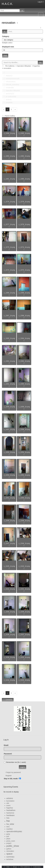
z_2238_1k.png (9, 635)
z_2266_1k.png (24, 316)
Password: (8, 754)
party (8, 834)
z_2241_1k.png (24, 589)
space (9, 854)
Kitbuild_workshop (11, 85)
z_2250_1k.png (24, 498)
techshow (10, 859)
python (9, 849)
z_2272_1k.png (9, 270)
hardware (10, 815)
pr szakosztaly (9, 97)
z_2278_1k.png (24, 202)
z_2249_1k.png (9, 521)
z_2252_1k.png (24, 475)
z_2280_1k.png (24, 179)
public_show (13, 846)
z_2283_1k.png (9, 156)
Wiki (7, 867)
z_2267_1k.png (9, 316)
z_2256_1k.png (24, 429)
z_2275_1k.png (9, 247)
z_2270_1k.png (24, 270)
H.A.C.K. (7, 4)
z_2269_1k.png (9, 293)
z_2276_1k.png (24, 224)
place (8, 839)
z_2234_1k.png (9, 680)
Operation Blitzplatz (24, 66)
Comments (8, 700)
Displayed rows (8, 47)
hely (8, 818)
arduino (10, 798)
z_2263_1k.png (9, 361)
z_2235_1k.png (24, 657)
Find (5, 56)
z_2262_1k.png (24, 361)
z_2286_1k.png (9, 133)
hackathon (11, 810)
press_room (11, 841)
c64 (8, 803)
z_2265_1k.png (9, 338)
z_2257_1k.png (9, 429)
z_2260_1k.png (24, 384)
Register (9, 776)
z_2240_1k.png (9, 612)
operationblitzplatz (14, 831)
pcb (8, 836)
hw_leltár (10, 824)
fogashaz (10, 808)
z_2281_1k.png (9, 179)
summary (10, 857)
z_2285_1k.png (24, 133)
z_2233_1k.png (24, 680)
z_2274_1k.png (24, 247)
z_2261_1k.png (9, 384)
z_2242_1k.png (9, 589)
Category (6, 36)
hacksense (10, 813)
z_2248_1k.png (24, 521)
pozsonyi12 (8, 94)
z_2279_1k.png (9, 202)
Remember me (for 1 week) (15, 762)
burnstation (10, 801)
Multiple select (7, 43)
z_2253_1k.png (9, 475)
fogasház (37, 66)
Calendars (35, 867)
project (9, 843)
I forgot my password (13, 772)
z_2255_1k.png (9, 452)
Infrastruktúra (9, 82)
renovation (9, 23)
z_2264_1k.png (24, 338)
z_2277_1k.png (9, 224)
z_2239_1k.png (24, 612)
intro (8, 827)
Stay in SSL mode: (11, 779)
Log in (41, 2)
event (8, 806)
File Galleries (10, 66)
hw (8, 821)
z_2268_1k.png (24, 293)
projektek (7, 103)
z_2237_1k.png (24, 635)
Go (40, 62)
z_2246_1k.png (24, 543)
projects (7, 100)
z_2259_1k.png (9, 407)
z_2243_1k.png (24, 566)
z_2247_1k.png (9, 543)
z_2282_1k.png (24, 156)
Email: (6, 745)
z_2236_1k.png (9, 657)
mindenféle (8, 88)
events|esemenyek (11, 79)
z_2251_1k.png (9, 498)
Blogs (14, 867)
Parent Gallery (8, 116)
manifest (9, 829)
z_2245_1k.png (9, 566)
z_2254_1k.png (24, 452)
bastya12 (7, 76)
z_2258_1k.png (24, 407)
